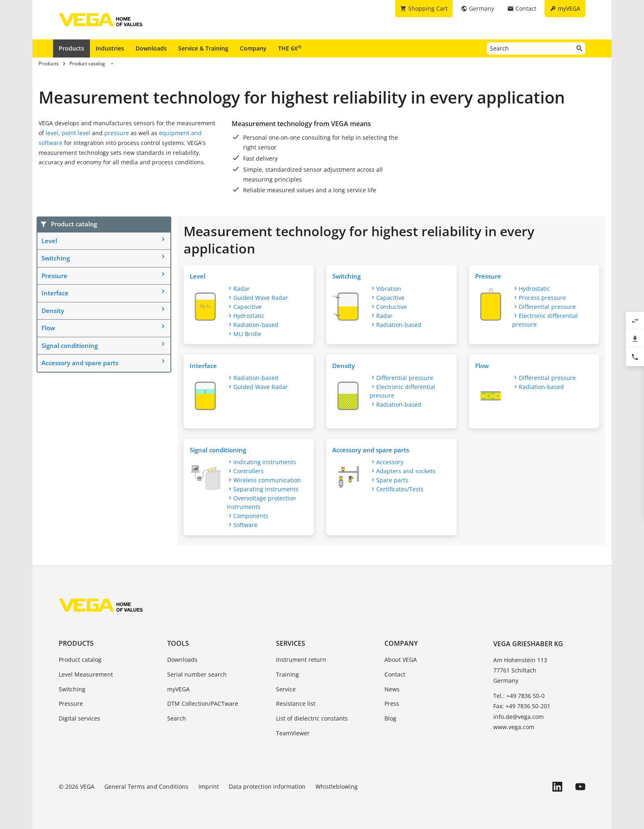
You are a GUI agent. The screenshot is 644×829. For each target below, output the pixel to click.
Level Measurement (86, 674)
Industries (110, 48)
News (392, 689)
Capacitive (247, 307)
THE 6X (290, 48)
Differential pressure (547, 307)
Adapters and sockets (406, 471)
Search (177, 718)
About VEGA (401, 660)
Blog (390, 718)
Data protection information (267, 786)
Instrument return (301, 660)
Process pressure (542, 298)
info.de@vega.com (519, 717)
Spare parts (392, 480)
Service (286, 689)
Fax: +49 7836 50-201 (522, 706)
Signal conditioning (70, 345)
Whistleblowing (337, 786)
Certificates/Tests (400, 489)
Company (253, 48)
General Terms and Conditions (146, 786)
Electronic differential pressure (545, 320)
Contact (395, 674)
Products (71, 48)
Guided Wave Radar (261, 298)
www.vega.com (514, 727)
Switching (56, 258)
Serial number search (197, 674)
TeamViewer (293, 733)
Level (49, 241)
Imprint (209, 786)
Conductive (392, 307)
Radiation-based (256, 325)
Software (245, 525)
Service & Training (203, 48)
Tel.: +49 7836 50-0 (519, 696)
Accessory (390, 462)
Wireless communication (267, 480)
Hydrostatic (249, 316)
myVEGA (178, 689)
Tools (178, 643)
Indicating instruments (265, 462)
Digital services (79, 718)
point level (76, 133)
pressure (117, 133)
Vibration (389, 289)
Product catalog (80, 660)
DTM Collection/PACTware (203, 703)
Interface (55, 293)
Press (392, 703)
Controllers (248, 471)
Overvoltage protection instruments (261, 502)
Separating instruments (266, 489)
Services (291, 643)
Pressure (54, 276)
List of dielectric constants (312, 718)
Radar (241, 289)
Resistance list (296, 703)
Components (251, 516)
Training (287, 674)
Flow (48, 328)
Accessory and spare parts (80, 363)
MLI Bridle (247, 334)
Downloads (151, 48)
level (52, 133)
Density (53, 311)
